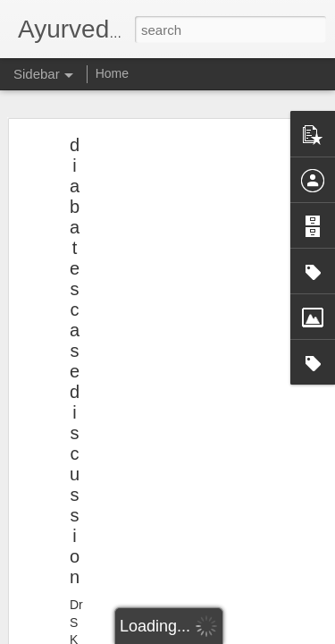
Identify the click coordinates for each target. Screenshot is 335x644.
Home (112, 73)
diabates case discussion (75, 356)
